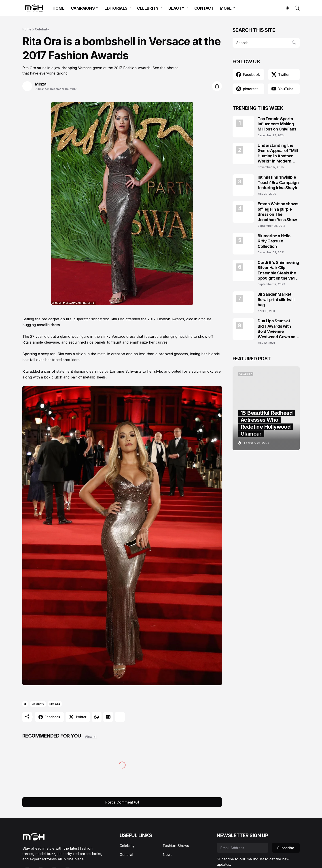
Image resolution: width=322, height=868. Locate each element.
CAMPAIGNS (83, 8)
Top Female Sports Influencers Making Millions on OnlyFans (277, 124)
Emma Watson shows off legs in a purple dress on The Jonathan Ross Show (278, 212)
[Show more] (120, 717)
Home (27, 29)
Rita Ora (55, 704)
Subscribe (286, 848)
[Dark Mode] (285, 8)
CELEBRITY (148, 8)
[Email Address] (243, 848)
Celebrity (42, 29)
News (168, 855)
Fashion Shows (176, 846)
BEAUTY (176, 8)
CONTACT (204, 8)
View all (91, 737)
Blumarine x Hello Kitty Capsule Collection (274, 241)
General (126, 855)
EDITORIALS (116, 8)
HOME (58, 8)
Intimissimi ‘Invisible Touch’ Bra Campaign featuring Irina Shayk (278, 182)
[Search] (295, 8)
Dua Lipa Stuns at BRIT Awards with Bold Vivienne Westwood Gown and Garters (278, 329)
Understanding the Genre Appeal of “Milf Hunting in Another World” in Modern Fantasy (278, 153)
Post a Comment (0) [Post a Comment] (122, 802)
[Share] (217, 86)
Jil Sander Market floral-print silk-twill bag (276, 299)
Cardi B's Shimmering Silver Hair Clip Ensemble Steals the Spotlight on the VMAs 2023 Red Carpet (279, 270)
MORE (226, 8)
